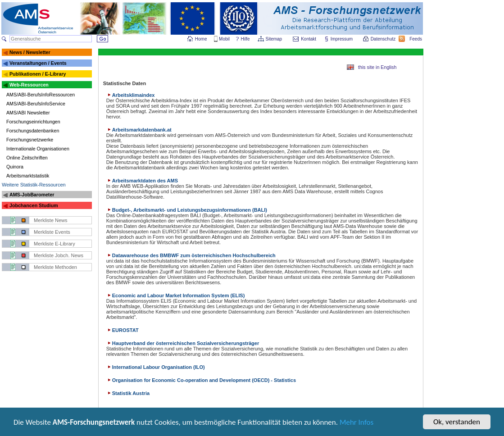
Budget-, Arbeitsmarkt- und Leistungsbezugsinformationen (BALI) (187, 210)
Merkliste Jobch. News (59, 255)
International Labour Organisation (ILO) (156, 367)
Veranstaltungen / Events (38, 63)
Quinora (15, 167)
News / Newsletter (30, 52)
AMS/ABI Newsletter (28, 113)
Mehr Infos (356, 423)
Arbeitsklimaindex (131, 95)
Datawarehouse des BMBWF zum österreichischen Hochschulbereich (191, 255)
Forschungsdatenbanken (33, 131)
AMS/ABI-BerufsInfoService (36, 104)
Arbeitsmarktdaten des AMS (142, 181)
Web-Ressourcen (29, 85)
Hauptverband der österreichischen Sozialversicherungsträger (183, 343)
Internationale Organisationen (38, 149)
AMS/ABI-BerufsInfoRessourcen (41, 95)
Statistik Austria (128, 393)
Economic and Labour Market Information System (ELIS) (176, 295)
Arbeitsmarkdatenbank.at (139, 130)
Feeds (416, 39)
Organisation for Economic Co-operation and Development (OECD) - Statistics (201, 380)
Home (201, 39)
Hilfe (245, 39)
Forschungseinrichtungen (33, 122)
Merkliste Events (52, 232)
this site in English (377, 67)
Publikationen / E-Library (38, 74)
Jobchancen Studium (34, 205)
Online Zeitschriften (27, 158)
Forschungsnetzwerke (30, 140)
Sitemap (275, 39)
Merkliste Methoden (55, 267)
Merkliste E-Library (54, 244)
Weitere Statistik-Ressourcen (34, 185)
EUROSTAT (123, 330)
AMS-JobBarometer (32, 195)
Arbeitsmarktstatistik (28, 176)
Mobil (224, 39)
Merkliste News (51, 220)
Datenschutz (384, 39)
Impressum (342, 39)
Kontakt (309, 39)
